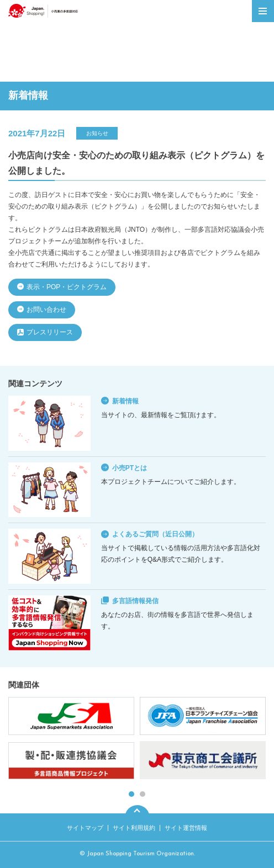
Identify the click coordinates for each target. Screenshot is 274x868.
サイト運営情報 (186, 828)
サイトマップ (85, 828)
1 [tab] (131, 794)
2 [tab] (143, 794)
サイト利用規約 (134, 828)
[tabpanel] (137, 740)
